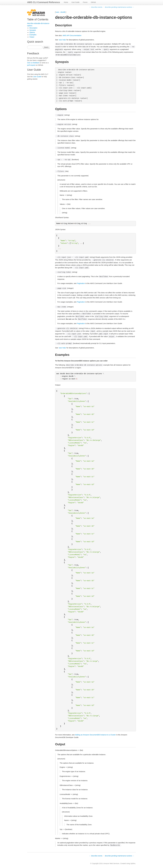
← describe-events (96, 7)
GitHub (93, 2)
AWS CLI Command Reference (44, 2)
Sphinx (133, 863)
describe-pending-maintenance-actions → (119, 7)
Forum (85, 2)
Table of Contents (38, 19)
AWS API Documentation (72, 35)
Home (66, 2)
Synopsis (33, 30)
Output (32, 37)
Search (46, 47)
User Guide (75, 2)
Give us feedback (33, 63)
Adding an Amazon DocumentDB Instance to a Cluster (95, 735)
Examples (33, 35)
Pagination (81, 283)
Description (33, 28)
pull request (31, 65)
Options (32, 32)
